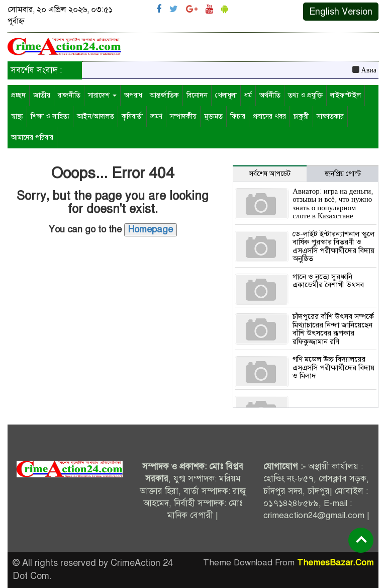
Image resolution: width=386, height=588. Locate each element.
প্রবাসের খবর (269, 116)
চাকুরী (301, 116)
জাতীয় (42, 95)
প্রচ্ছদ (18, 95)
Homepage (151, 229)
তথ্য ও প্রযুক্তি (305, 95)
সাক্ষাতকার (330, 116)
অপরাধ (133, 95)
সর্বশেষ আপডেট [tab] (270, 174)
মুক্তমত (213, 116)
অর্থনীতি (270, 95)
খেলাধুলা (226, 95)
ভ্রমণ (156, 116)
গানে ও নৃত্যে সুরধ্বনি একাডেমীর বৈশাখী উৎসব (328, 281)
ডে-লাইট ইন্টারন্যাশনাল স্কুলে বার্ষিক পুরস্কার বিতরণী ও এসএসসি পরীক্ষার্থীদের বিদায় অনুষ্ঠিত (333, 246)
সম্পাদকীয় (183, 116)
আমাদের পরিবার (32, 138)
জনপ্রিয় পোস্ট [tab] (343, 174)
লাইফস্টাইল (346, 95)
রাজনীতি (69, 95)
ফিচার (238, 116)
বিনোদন (197, 95)
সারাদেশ (102, 95)
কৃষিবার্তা (132, 116)
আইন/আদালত (95, 116)
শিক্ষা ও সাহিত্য (50, 116)
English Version (341, 12)
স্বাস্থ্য (17, 116)
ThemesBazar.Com (335, 563)
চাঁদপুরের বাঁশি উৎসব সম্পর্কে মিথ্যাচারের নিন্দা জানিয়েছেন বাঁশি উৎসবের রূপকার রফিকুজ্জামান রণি (333, 329)
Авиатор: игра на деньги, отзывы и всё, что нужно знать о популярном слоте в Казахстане (333, 204)
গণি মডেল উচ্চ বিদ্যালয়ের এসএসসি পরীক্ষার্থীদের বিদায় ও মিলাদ (333, 367)
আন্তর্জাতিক (164, 95)
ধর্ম (248, 95)
